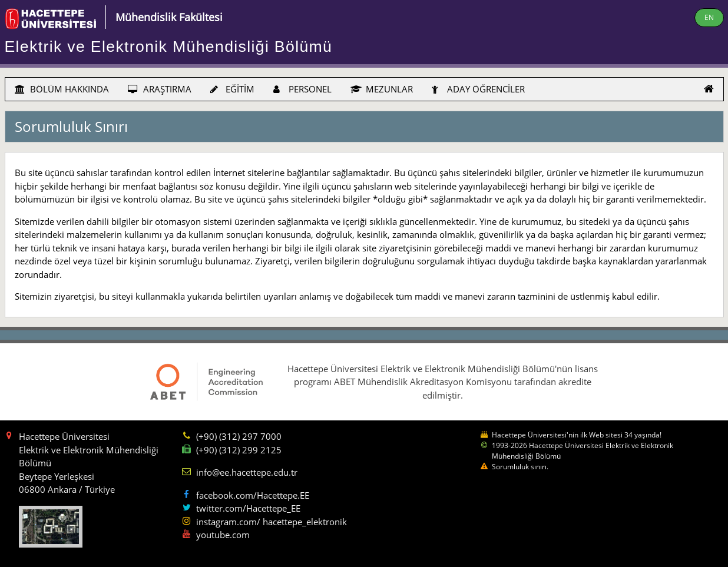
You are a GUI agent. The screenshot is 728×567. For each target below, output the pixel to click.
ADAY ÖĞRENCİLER (478, 89)
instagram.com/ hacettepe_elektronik (272, 522)
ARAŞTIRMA (160, 89)
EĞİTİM (232, 89)
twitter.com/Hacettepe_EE (248, 508)
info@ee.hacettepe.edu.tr (247, 472)
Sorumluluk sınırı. (520, 467)
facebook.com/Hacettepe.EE (253, 495)
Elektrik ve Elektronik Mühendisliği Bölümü (169, 47)
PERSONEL (302, 89)
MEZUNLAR (382, 89)
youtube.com (223, 535)
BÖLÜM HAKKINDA (62, 89)
